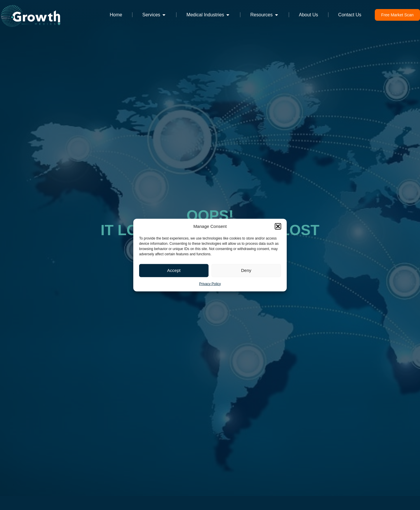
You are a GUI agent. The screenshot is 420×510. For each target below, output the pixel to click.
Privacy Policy (210, 284)
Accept (174, 270)
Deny (246, 270)
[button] (278, 226)
